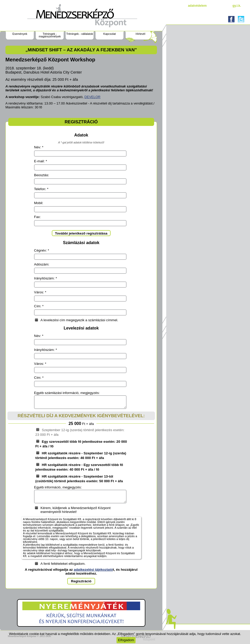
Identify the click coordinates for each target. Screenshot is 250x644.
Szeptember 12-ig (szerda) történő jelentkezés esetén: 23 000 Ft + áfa (80, 432)
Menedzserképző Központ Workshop (50, 60)
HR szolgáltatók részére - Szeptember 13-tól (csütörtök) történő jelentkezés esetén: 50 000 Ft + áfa (79, 479)
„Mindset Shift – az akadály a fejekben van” (81, 50)
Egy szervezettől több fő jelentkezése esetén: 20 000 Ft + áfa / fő (81, 444)
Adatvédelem (197, 6)
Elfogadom (126, 640)
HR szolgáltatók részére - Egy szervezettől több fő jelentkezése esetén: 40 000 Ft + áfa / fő (79, 467)
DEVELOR (93, 97)
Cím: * (39, 306)
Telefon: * (41, 189)
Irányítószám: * (45, 278)
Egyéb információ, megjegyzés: (58, 487)
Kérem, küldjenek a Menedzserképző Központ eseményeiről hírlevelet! (76, 510)
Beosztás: (42, 175)
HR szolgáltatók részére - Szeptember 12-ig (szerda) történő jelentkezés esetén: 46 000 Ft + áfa (81, 455)
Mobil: (39, 203)
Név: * (39, 147)
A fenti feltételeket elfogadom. (63, 564)
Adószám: (42, 264)
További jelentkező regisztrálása (81, 233)
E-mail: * (40, 161)
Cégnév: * (42, 250)
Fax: (37, 217)
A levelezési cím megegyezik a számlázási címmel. (79, 320)
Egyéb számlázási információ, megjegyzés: (67, 393)
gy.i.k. (237, 6)
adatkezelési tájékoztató (93, 570)
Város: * (40, 292)
